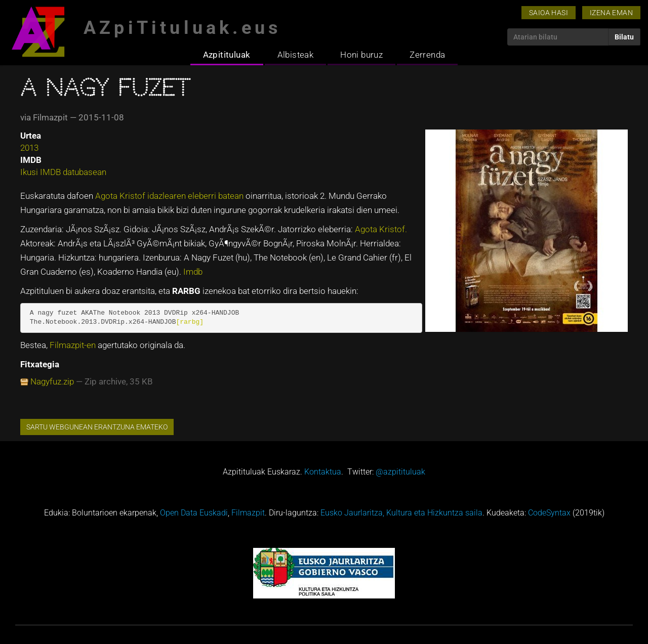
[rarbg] (190, 322)
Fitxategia (40, 364)
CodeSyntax (549, 513)
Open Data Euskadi (194, 513)
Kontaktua (323, 472)
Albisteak (296, 55)
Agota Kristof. (381, 229)
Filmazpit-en (74, 345)
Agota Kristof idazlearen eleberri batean (170, 196)
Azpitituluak (227, 55)
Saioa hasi (549, 13)
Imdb (193, 272)
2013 (29, 148)
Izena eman (611, 13)
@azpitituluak (400, 472)
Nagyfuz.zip (52, 381)
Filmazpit (248, 513)
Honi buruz (361, 55)
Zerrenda (427, 55)
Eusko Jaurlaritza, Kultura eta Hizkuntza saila (401, 513)
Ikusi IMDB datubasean (63, 172)
